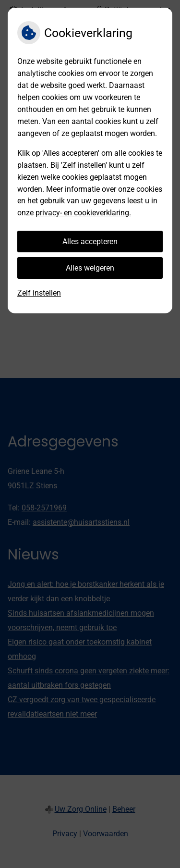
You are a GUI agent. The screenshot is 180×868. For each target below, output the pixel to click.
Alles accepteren (90, 242)
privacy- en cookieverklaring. (83, 213)
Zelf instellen (39, 293)
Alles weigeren (90, 268)
